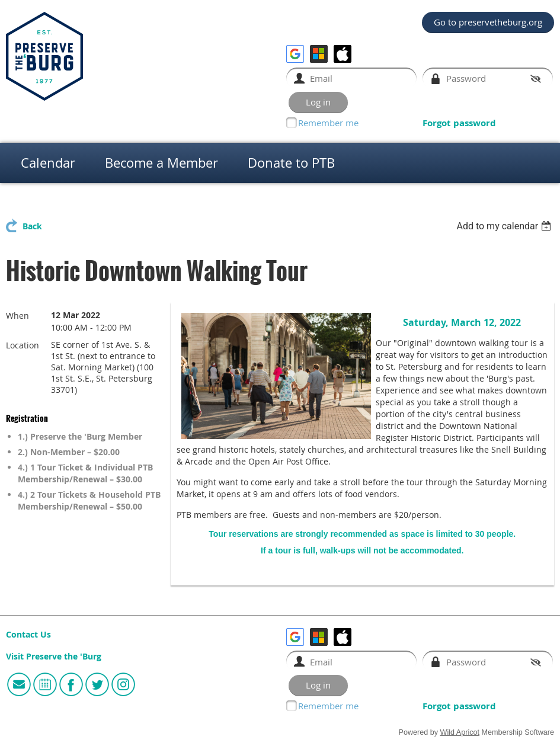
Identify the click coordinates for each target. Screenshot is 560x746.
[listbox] (505, 226)
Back (32, 226)
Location (23, 345)
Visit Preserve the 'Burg (54, 657)
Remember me (328, 123)
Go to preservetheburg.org (488, 22)
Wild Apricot (460, 732)
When (17, 316)
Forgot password (459, 123)
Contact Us (28, 635)
